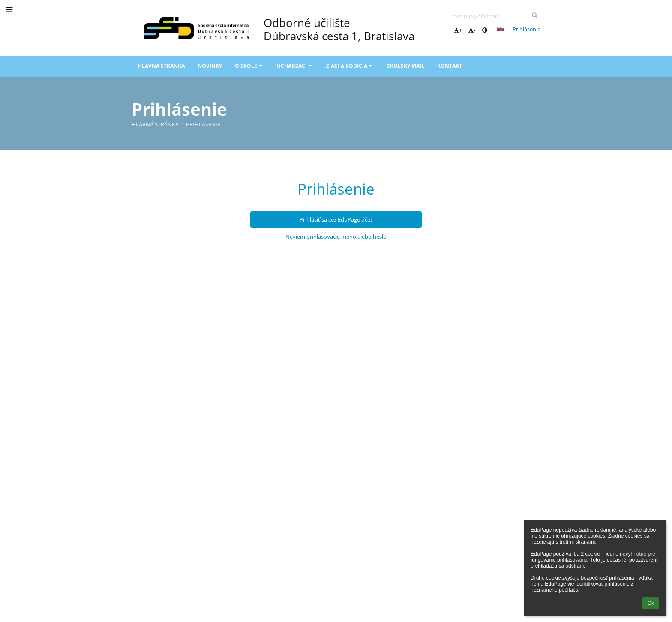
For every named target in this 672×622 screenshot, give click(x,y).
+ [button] (458, 30)
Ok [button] (651, 603)
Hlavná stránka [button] (161, 66)
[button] (500, 29)
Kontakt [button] (450, 66)
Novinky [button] (210, 66)
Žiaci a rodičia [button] (350, 66)
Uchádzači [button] (295, 66)
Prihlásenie (526, 29)
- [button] (472, 30)
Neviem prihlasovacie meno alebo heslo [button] (336, 237)
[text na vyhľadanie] (495, 16)
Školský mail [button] (406, 66)
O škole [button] (249, 66)
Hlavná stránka (155, 124)
